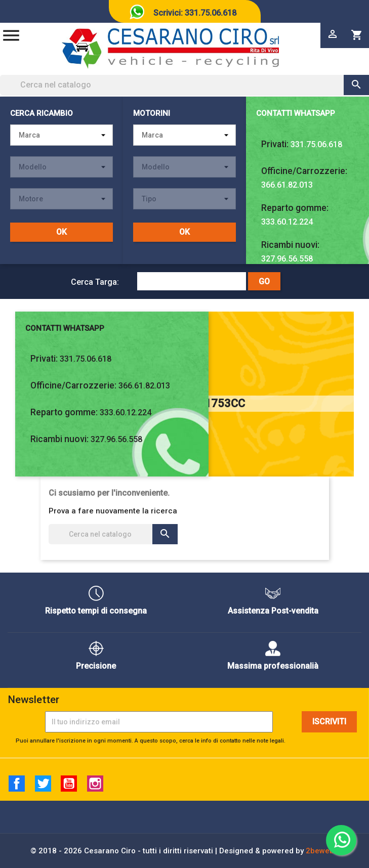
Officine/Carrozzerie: (304, 171)
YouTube (69, 784)
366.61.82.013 (287, 185)
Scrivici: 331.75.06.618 (195, 13)
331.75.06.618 (316, 144)
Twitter (43, 784)
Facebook (17, 784)
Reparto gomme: (295, 208)
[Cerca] (184, 85)
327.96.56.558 (287, 259)
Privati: (275, 144)
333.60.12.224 (287, 222)
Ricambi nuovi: (290, 245)
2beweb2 (322, 851)
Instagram (95, 784)
